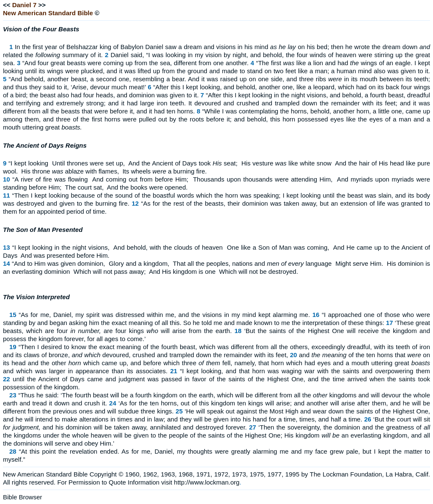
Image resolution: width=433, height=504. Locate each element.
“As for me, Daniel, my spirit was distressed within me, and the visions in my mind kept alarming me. (164, 315)
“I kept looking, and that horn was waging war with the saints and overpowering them (305, 371)
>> (42, 5)
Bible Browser (23, 497)
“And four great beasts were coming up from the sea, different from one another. (136, 63)
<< (7, 5)
